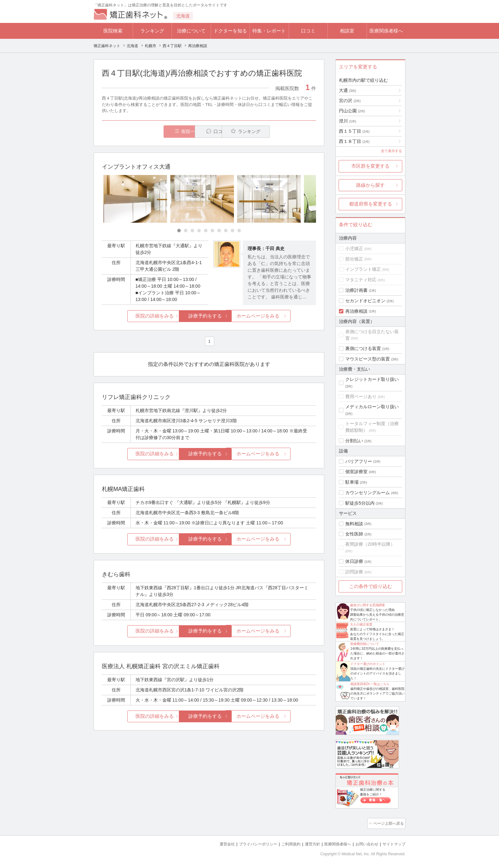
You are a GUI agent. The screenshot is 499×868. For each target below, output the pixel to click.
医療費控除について (365, 644)
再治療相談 (356, 311)
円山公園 (352, 111)
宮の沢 (350, 101)
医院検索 (113, 31)
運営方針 (306, 843)
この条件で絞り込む (371, 586)
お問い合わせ (364, 843)
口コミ (308, 31)
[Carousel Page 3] (192, 231)
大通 (348, 90)
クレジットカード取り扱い (372, 379)
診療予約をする (209, 316)
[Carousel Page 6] (212, 231)
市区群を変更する (370, 166)
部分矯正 (354, 259)
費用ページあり (361, 396)
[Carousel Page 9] (232, 231)
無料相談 (354, 524)
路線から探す (370, 185)
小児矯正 (354, 248)
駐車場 (352, 482)
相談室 (347, 31)
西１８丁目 (354, 141)
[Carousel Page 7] (219, 231)
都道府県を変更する (371, 204)
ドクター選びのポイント (368, 664)
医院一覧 (146, 132)
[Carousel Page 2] (186, 231)
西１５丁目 (354, 131)
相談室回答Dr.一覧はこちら (370, 684)
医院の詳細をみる (137, 316)
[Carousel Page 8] (226, 231)
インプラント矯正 (363, 269)
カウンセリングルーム (368, 493)
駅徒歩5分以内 (360, 503)
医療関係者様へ (386, 31)
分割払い (354, 441)
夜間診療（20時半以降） (370, 544)
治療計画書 (356, 290)
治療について (191, 31)
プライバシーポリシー (248, 843)
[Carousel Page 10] (239, 231)
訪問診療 (354, 572)
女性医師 (354, 534)
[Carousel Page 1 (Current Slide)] (179, 231)
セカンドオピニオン (365, 301)
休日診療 (354, 561)
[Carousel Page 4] (199, 231)
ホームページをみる (281, 316)
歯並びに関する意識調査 (368, 605)
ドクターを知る (230, 31)
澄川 (348, 121)
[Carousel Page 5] (206, 231)
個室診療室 (356, 472)
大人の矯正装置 (361, 624)
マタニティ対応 (361, 280)
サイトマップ (393, 843)
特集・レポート (269, 31)
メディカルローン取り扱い (372, 407)
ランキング (152, 31)
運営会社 (214, 843)
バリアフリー (359, 461)
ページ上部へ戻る (387, 823)
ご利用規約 (283, 843)
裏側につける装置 (363, 348)
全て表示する (391, 151)
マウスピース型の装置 (368, 359)
